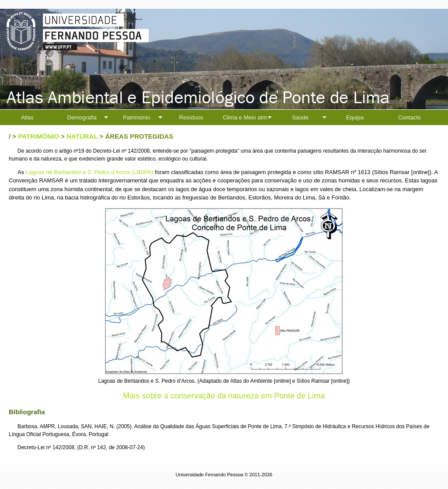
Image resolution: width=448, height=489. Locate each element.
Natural (82, 136)
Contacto (409, 117)
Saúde (301, 117)
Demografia (82, 117)
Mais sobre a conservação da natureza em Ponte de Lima (224, 396)
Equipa (355, 117)
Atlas (27, 117)
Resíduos (191, 117)
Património (136, 117)
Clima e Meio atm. (246, 117)
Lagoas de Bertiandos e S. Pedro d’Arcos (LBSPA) (90, 172)
